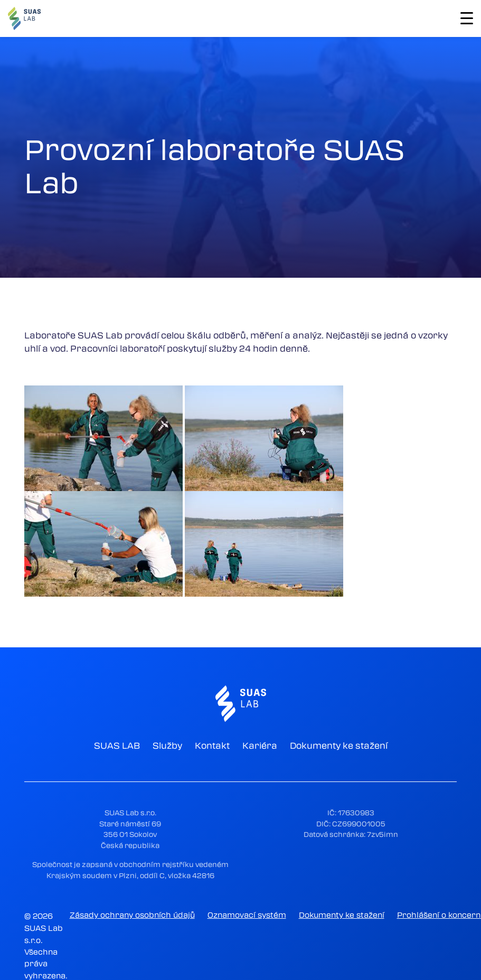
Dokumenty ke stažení (339, 745)
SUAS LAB (117, 745)
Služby (167, 745)
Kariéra (260, 745)
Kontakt (212, 745)
